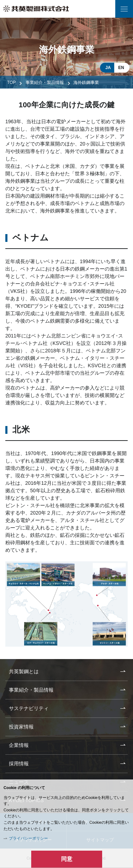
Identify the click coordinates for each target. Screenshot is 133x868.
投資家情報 (21, 727)
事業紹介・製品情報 (45, 83)
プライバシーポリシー (28, 838)
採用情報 (19, 764)
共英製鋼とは (24, 671)
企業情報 (19, 745)
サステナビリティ (29, 708)
